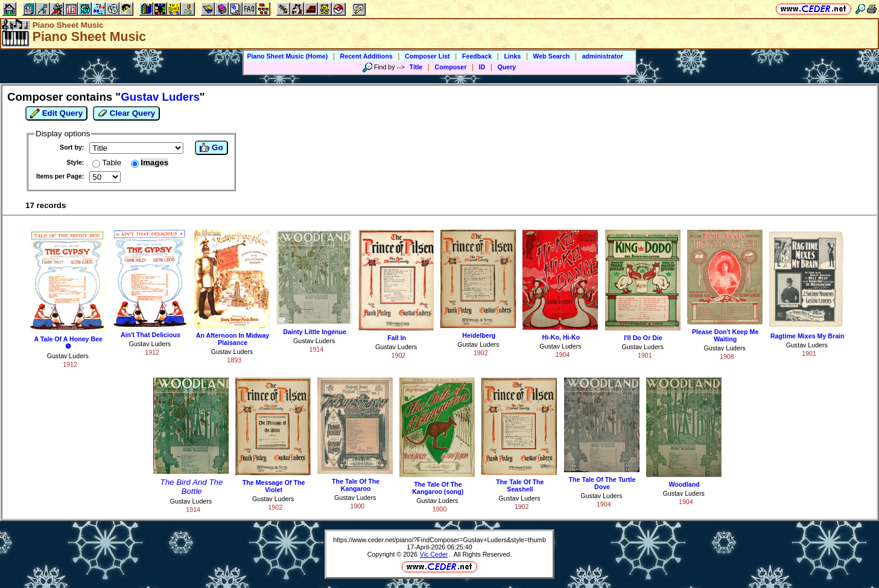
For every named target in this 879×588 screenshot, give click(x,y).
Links (512, 56)
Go (211, 148)
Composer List (427, 56)
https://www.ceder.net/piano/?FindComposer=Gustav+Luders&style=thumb (439, 540)
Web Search (552, 56)
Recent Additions (367, 56)
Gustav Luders (68, 356)
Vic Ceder (434, 554)
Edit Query (56, 113)
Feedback (477, 56)
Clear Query (126, 113)
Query (507, 67)
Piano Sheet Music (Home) (287, 56)
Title (416, 67)
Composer (451, 67)
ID (482, 67)
